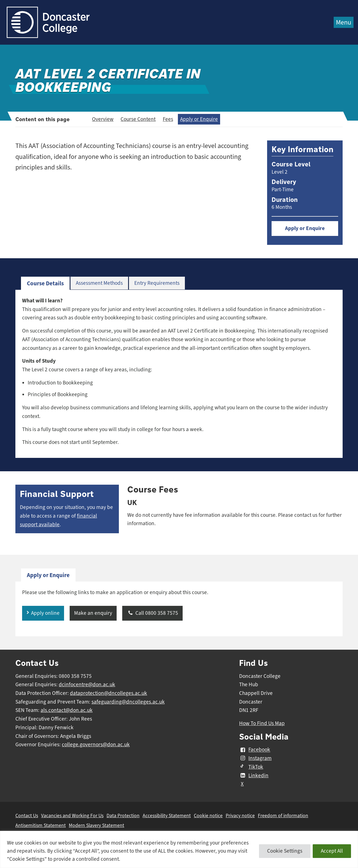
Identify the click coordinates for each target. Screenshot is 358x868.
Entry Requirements (157, 283)
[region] (179, 849)
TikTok (251, 767)
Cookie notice (208, 816)
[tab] (45, 284)
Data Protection (123, 816)
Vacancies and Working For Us (72, 816)
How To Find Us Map (262, 723)
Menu (344, 22)
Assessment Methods (99, 283)
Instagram (255, 758)
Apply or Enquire (199, 119)
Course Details (45, 283)
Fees (168, 119)
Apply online (45, 613)
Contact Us (27, 816)
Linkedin (254, 776)
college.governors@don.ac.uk (96, 745)
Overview (103, 119)
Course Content (138, 119)
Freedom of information (283, 816)
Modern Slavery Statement (96, 825)
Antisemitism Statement (41, 825)
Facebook (255, 750)
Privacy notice (240, 816)
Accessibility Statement (167, 816)
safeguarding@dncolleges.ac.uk (128, 702)
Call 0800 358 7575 (152, 613)
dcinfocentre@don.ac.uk (87, 685)
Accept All (332, 851)
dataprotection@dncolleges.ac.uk (109, 693)
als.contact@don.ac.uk (67, 710)
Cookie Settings (285, 851)
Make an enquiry (93, 613)
